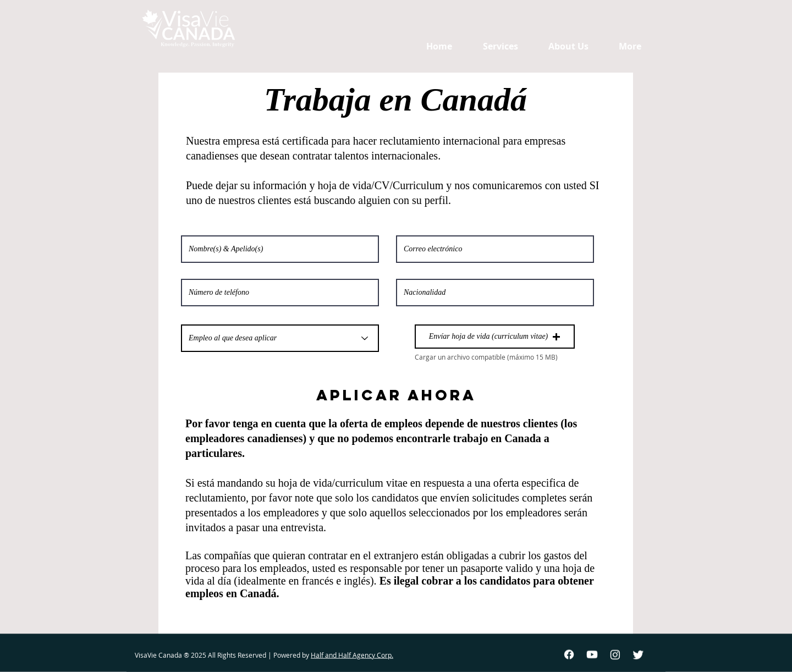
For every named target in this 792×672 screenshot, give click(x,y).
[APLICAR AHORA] (396, 395)
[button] (495, 337)
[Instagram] (615, 655)
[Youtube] (592, 655)
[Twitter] (638, 655)
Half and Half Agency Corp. (352, 655)
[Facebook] (569, 655)
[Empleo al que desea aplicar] (280, 338)
